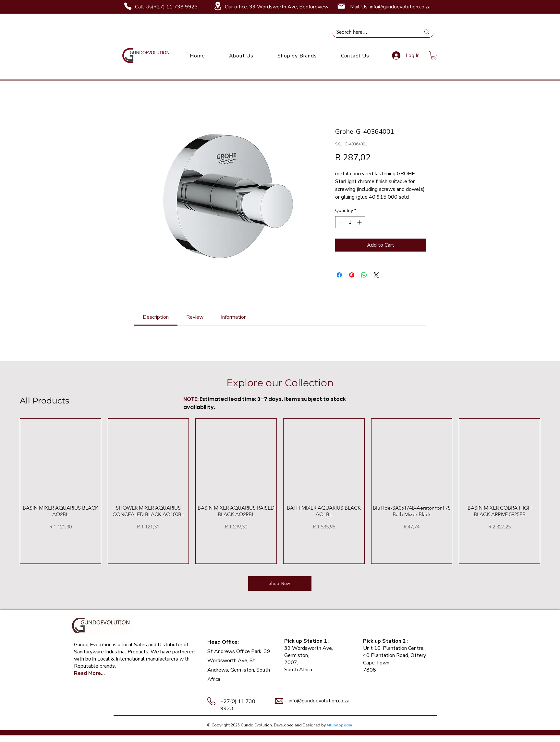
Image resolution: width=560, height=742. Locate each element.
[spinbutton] (350, 222)
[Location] (218, 6)
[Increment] (360, 222)
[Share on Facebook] (339, 275)
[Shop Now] (280, 583)
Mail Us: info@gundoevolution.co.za (390, 7)
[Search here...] (373, 32)
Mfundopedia (339, 725)
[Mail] (341, 6)
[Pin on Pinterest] (352, 275)
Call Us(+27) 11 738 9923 (166, 7)
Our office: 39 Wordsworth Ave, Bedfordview (277, 7)
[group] (280, 491)
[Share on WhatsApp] (364, 275)
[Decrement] (340, 222)
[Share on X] (376, 275)
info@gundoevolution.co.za (319, 701)
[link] (434, 55)
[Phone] (128, 6)
